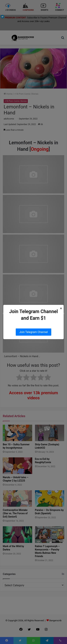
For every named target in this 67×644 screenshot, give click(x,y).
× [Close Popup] (61, 308)
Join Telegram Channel (33, 332)
